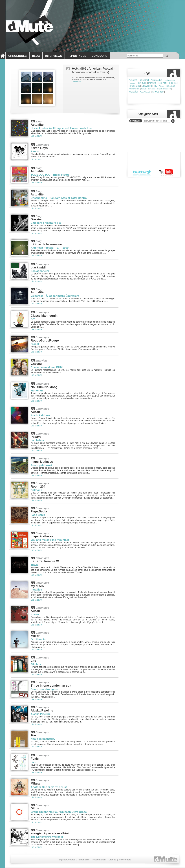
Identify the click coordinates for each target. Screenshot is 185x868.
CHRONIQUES (17, 56)
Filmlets (36, 664)
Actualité (133, 80)
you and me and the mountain (50, 540)
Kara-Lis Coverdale (148, 89)
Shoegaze (158, 92)
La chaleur (37, 440)
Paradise (36, 590)
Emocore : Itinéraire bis (46, 223)
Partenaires (84, 860)
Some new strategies (44, 689)
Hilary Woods (159, 86)
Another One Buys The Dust (49, 787)
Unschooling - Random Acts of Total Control (59, 198)
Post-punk (142, 83)
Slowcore (147, 86)
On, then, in (38, 639)
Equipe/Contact (67, 860)
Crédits (112, 860)
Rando (35, 151)
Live (33, 762)
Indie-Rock (144, 80)
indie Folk (173, 83)
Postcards (135, 86)
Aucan (35, 614)
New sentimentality (43, 739)
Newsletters (125, 860)
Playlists (152, 83)
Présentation (99, 860)
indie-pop (170, 86)
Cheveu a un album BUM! (47, 367)
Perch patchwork (42, 465)
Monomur (37, 390)
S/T (33, 319)
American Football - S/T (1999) (50, 248)
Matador (134, 92)
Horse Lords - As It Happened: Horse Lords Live (61, 128)
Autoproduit (156, 80)
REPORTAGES (77, 56)
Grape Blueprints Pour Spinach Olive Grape (59, 812)
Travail (35, 565)
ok (173, 121)
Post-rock (163, 83)
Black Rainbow (40, 415)
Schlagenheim (40, 271)
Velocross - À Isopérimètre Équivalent (55, 296)
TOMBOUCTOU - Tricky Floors (50, 175)
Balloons (36, 490)
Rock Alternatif (145, 92)
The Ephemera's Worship (47, 837)
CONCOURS (100, 56)
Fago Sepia (38, 515)
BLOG (36, 56)
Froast (35, 344)
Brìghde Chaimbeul (164, 89)
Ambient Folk (134, 89)
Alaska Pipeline (41, 714)
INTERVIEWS (54, 56)
